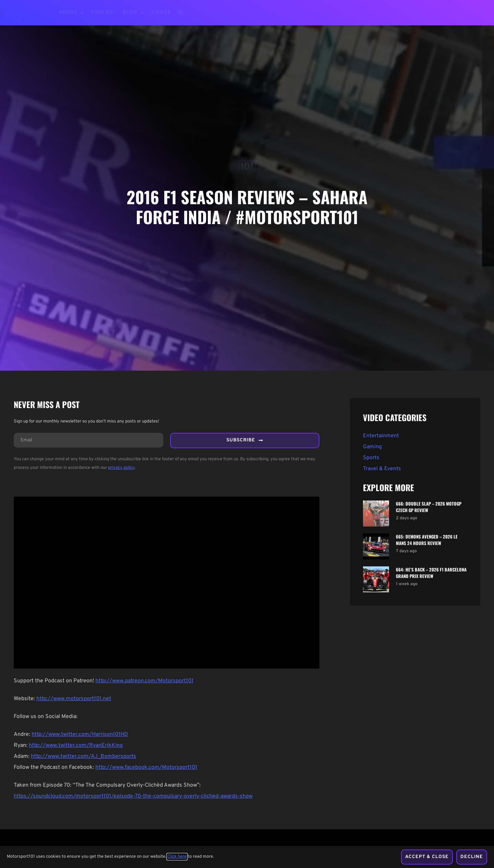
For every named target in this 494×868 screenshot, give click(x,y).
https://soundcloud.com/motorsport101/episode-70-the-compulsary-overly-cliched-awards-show (133, 798)
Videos (161, 13)
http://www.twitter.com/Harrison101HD (80, 736)
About (71, 13)
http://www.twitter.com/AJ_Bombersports (84, 758)
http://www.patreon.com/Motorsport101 (144, 682)
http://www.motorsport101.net (74, 700)
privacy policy (121, 469)
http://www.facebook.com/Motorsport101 (146, 769)
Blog (133, 13)
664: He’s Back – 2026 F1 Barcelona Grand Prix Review (431, 573)
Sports (371, 458)
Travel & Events (382, 469)
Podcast (103, 13)
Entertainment (381, 436)
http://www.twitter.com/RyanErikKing (76, 747)
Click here (177, 857)
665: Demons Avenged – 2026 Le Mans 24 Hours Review (427, 540)
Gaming (372, 447)
